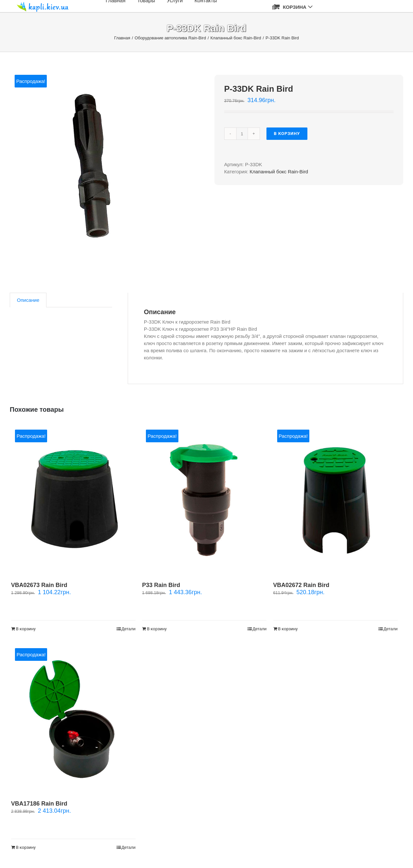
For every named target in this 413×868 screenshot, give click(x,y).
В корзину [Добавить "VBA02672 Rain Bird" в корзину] (288, 629)
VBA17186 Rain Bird (39, 804)
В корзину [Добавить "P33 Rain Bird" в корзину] (157, 629)
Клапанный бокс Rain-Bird (279, 172)
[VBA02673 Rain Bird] (73, 499)
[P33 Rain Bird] (204, 499)
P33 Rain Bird (161, 585)
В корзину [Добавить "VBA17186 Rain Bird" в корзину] (26, 847)
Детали (129, 629)
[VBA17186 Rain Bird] (73, 718)
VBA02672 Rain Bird (301, 585)
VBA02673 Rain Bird (39, 585)
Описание (28, 300)
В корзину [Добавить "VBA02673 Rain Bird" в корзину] (26, 629)
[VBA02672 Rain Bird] (336, 499)
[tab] (28, 300)
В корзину (287, 134)
